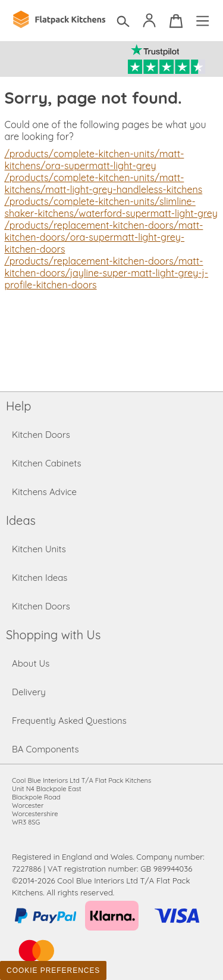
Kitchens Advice (44, 492)
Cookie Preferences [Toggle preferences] (53, 970)
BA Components (45, 749)
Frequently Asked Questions (69, 721)
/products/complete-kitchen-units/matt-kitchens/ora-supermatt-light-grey (95, 160)
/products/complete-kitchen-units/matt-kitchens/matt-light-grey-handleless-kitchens (104, 183)
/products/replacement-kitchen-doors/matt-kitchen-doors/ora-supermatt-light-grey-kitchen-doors (104, 237)
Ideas (21, 520)
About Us (31, 663)
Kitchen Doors (41, 435)
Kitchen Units (39, 549)
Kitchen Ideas (40, 578)
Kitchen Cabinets (47, 463)
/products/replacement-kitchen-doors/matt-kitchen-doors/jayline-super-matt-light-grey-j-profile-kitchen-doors (107, 273)
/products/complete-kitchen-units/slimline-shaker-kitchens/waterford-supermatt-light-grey (111, 207)
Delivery (29, 692)
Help (18, 406)
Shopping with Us (53, 635)
